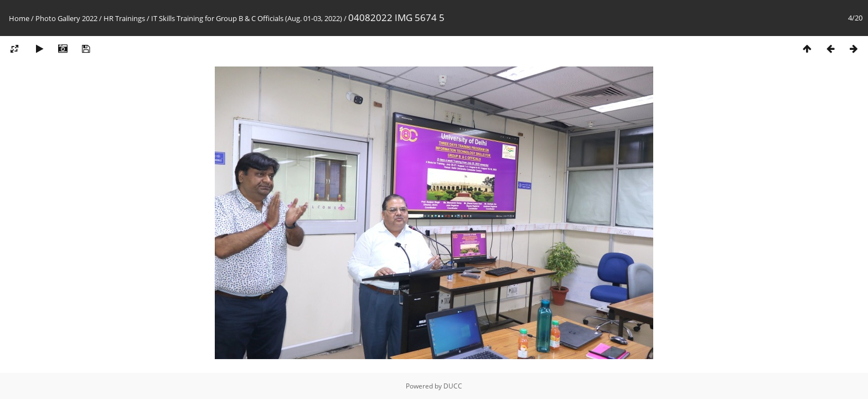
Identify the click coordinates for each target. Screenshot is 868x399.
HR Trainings (124, 18)
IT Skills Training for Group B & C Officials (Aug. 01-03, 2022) (247, 18)
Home (19, 18)
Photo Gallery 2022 (66, 18)
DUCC (453, 386)
